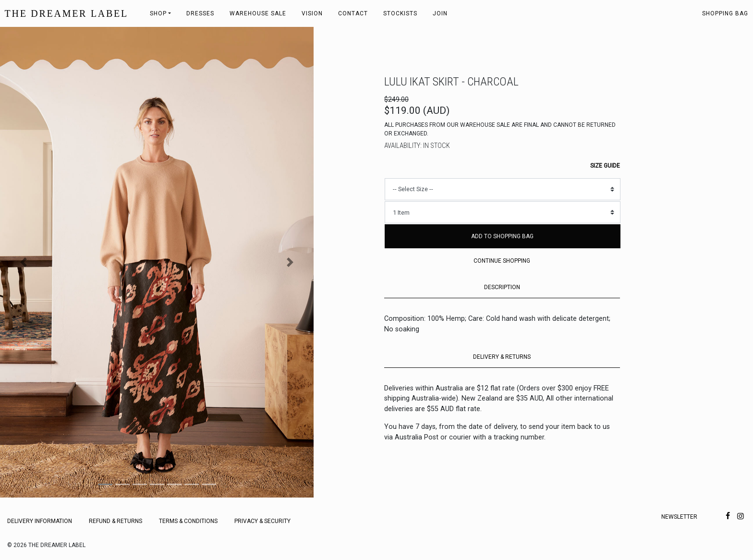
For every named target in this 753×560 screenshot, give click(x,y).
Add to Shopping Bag (502, 236)
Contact (353, 13)
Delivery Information (40, 521)
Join (440, 13)
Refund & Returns (115, 521)
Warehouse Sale (258, 13)
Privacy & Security (262, 521)
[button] (24, 262)
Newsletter (679, 517)
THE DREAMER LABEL (67, 13)
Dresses (200, 13)
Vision (312, 13)
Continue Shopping (502, 261)
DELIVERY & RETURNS (502, 357)
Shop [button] (158, 13)
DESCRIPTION (502, 287)
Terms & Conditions (188, 521)
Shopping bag (725, 13)
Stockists (400, 13)
